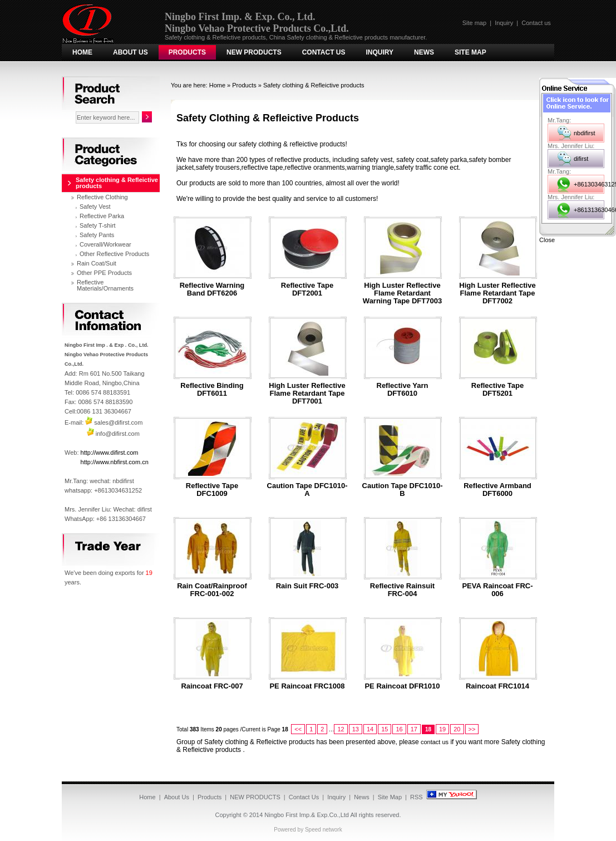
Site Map (470, 52)
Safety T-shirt (98, 225)
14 (370, 729)
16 (399, 729)
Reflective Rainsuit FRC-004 (402, 590)
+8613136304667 (589, 210)
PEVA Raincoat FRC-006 (497, 590)
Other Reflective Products (114, 254)
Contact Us (324, 52)
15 (385, 729)
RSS (417, 797)
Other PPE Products (104, 273)
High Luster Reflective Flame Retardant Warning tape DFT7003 (402, 293)
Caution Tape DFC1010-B (403, 490)
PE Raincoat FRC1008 (307, 686)
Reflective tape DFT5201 (497, 390)
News (424, 52)
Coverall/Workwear (105, 244)
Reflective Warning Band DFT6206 (212, 289)
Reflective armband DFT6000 (497, 490)
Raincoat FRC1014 (497, 686)
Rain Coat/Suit (97, 263)
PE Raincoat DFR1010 (402, 686)
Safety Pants (97, 235)
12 (341, 729)
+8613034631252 (589, 184)
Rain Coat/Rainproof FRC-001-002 (212, 590)
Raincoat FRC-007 (212, 686)
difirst (581, 159)
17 (414, 729)
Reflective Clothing (102, 197)
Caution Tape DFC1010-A (307, 490)
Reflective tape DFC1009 (212, 490)
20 (457, 729)
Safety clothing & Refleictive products (314, 85)
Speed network (324, 830)
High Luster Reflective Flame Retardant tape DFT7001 (307, 394)
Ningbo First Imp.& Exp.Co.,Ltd (307, 815)
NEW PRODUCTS (254, 52)
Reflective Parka (102, 216)
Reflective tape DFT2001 (307, 289)
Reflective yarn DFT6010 (403, 390)
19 (442, 729)
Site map (474, 23)
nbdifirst (585, 133)
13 (356, 729)
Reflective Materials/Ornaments (105, 285)
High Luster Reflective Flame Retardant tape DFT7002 (497, 293)
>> (472, 729)
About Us (130, 52)
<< (298, 729)
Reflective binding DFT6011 (212, 390)
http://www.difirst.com (110, 453)
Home (82, 52)
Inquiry (504, 23)
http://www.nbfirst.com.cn (115, 462)
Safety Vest (95, 206)
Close (547, 240)
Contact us (536, 23)
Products (187, 52)
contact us (435, 742)
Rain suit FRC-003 (307, 586)
